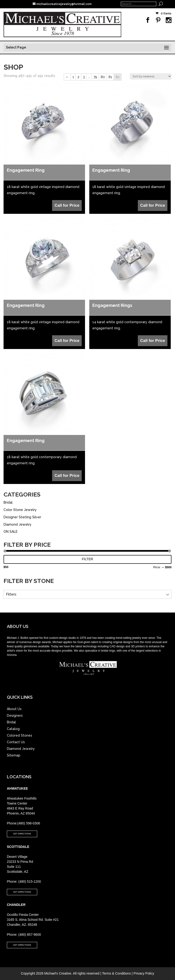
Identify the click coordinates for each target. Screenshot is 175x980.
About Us (14, 709)
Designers (15, 716)
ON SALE (11, 532)
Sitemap (14, 755)
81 (110, 77)
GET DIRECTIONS (22, 834)
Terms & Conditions (116, 973)
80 (103, 77)
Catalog (13, 729)
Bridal (8, 502)
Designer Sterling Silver (22, 517)
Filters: (11, 594)
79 (95, 77)
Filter (87, 559)
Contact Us (16, 742)
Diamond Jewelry (18, 524)
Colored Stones (20, 735)
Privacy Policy (144, 973)
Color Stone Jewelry (20, 510)
